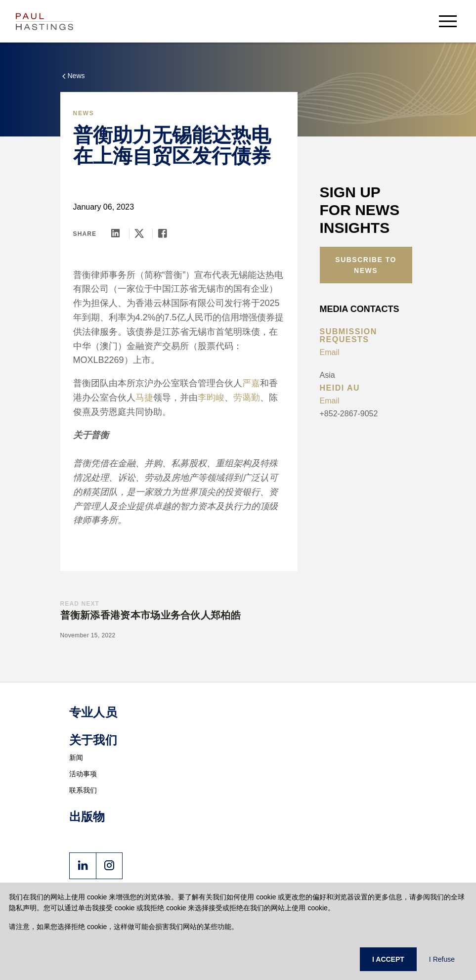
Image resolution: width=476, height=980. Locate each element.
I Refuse (442, 959)
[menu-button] (448, 21)
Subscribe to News (366, 265)
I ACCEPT (388, 959)
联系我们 (83, 790)
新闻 (76, 757)
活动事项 (83, 774)
